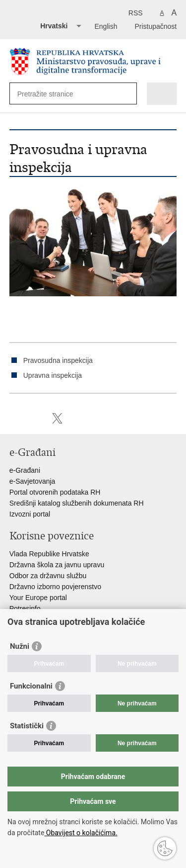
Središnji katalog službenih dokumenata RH (77, 503)
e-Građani (25, 470)
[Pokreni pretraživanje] (127, 94)
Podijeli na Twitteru (57, 418)
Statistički (27, 726)
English (106, 26)
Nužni (20, 646)
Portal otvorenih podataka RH (55, 492)
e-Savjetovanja (32, 481)
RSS (136, 13)
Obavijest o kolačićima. (81, 833)
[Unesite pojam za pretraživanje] (53, 94)
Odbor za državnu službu (48, 576)
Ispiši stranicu (15, 418)
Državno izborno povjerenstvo (55, 587)
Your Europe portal (38, 598)
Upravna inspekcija (53, 375)
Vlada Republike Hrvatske (49, 554)
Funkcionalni (31, 686)
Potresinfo (25, 608)
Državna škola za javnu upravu (57, 565)
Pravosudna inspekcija (58, 360)
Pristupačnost (155, 26)
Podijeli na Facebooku (36, 418)
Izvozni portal (30, 514)
